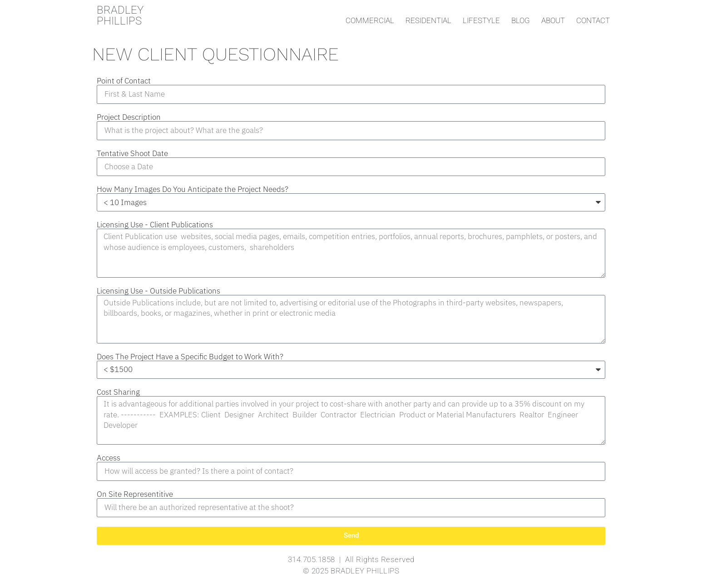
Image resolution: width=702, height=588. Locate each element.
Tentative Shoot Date (132, 154)
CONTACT (593, 20)
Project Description (129, 117)
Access (109, 458)
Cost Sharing (118, 392)
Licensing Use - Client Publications (155, 225)
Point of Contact (124, 81)
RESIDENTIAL (428, 20)
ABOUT (553, 20)
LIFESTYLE (481, 20)
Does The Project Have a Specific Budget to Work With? (190, 357)
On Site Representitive (135, 494)
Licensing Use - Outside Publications (158, 291)
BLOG (521, 20)
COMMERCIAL (370, 20)
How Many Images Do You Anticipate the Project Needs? (193, 189)
